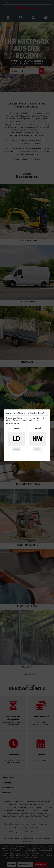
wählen (16, 449)
